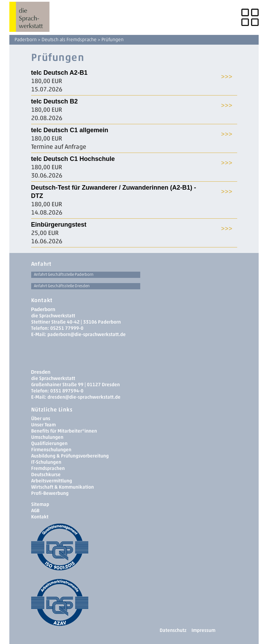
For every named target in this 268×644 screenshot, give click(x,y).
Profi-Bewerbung (50, 493)
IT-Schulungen (46, 462)
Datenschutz (173, 630)
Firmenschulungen (51, 450)
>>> (227, 76)
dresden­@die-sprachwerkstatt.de (84, 397)
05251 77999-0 (67, 328)
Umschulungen (47, 437)
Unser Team (43, 425)
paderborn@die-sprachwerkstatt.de (87, 334)
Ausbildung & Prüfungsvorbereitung (70, 456)
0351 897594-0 (67, 391)
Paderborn (26, 40)
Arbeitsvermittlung (52, 481)
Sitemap (40, 504)
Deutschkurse (46, 475)
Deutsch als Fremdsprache (69, 40)
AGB (35, 511)
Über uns (41, 419)
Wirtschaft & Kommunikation (62, 487)
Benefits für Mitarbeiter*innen (64, 431)
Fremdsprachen (48, 468)
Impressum (203, 630)
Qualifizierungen (49, 443)
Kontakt (40, 517)
